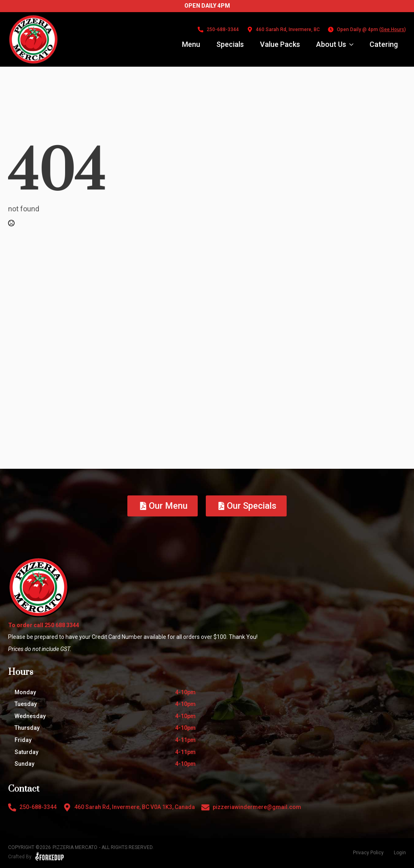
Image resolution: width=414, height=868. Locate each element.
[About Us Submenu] (354, 44)
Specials (230, 44)
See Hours (393, 29)
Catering (384, 44)
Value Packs (280, 44)
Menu (191, 44)
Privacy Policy (368, 853)
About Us (331, 44)
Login (400, 853)
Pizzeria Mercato (75, 847)
